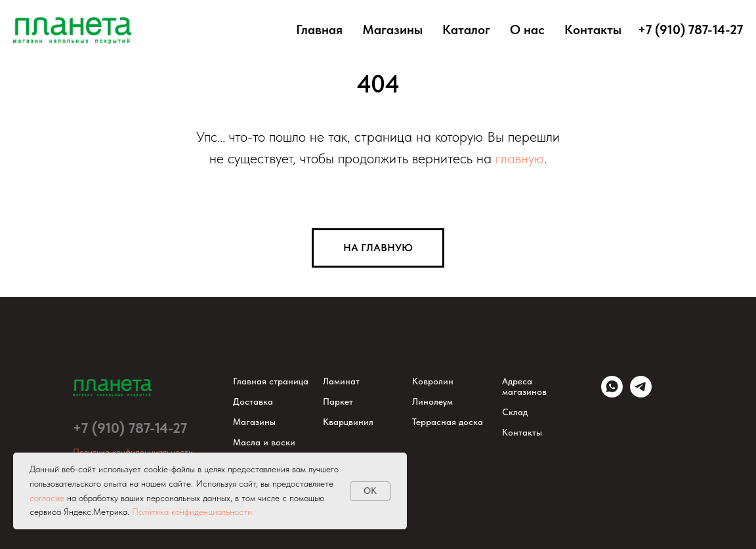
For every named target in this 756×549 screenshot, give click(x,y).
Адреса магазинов (524, 386)
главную (520, 158)
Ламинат (341, 381)
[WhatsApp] (612, 394)
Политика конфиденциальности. (193, 512)
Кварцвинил (348, 422)
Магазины (392, 30)
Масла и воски (264, 442)
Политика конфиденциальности (133, 452)
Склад (515, 412)
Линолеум (432, 401)
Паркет (338, 401)
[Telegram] (641, 394)
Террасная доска (448, 422)
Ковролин (433, 381)
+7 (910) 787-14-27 (130, 428)
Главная (319, 30)
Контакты (593, 30)
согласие (47, 498)
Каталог (466, 30)
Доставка (253, 401)
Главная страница (271, 381)
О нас (527, 30)
